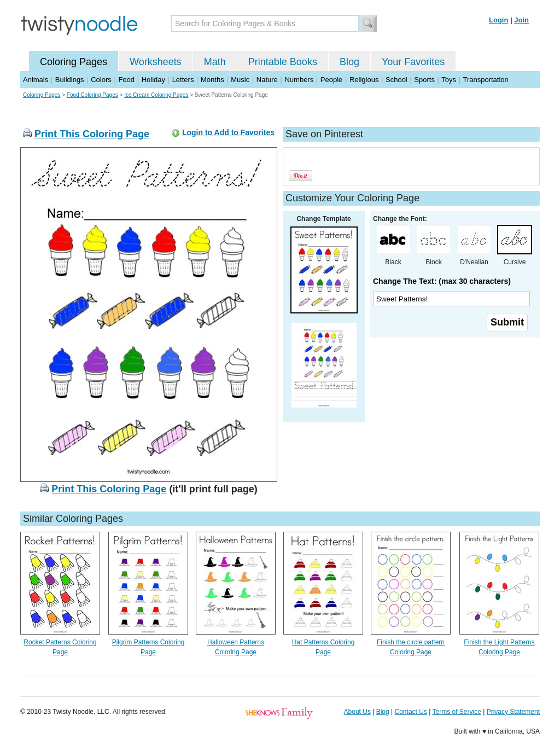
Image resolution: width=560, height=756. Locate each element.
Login (498, 20)
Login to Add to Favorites (228, 132)
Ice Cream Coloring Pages (156, 95)
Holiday (153, 80)
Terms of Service (456, 712)
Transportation (485, 80)
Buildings (70, 80)
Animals (36, 80)
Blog (349, 62)
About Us (357, 712)
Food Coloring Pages (92, 95)
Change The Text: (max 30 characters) (442, 281)
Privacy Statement (513, 712)
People (331, 80)
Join (521, 20)
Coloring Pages (74, 62)
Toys (449, 80)
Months (212, 80)
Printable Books (283, 62)
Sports (424, 80)
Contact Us (411, 712)
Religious (364, 80)
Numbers (299, 80)
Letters (183, 80)
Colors (101, 80)
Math (215, 62)
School (396, 80)
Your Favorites (413, 62)
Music (240, 80)
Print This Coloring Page (92, 134)
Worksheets (156, 62)
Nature (267, 80)
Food (126, 80)
